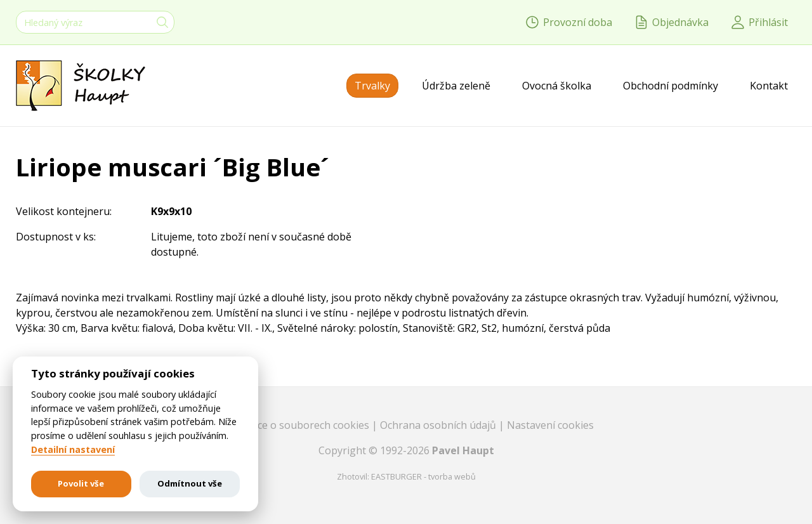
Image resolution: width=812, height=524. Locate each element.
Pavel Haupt (463, 450)
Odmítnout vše (190, 483)
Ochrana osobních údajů (439, 425)
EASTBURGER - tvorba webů (423, 476)
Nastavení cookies (550, 425)
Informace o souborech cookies (295, 425)
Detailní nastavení (73, 450)
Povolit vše (81, 483)
